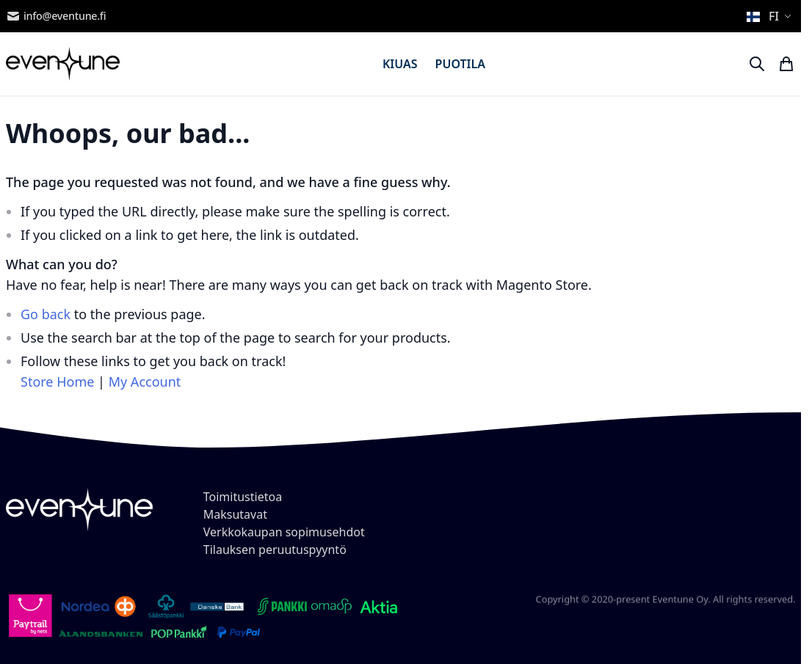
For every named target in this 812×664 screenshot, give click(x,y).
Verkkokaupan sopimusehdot (284, 532)
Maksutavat (235, 514)
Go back (46, 314)
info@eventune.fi (56, 16)
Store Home (57, 382)
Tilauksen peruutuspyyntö (275, 550)
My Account (145, 382)
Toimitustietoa (243, 497)
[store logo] (63, 64)
